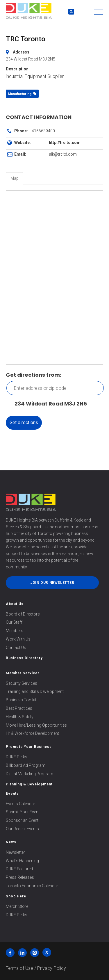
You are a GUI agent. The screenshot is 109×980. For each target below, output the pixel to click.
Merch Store (17, 906)
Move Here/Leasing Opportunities (36, 725)
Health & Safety (20, 717)
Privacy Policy (52, 968)
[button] (98, 12)
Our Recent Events (22, 829)
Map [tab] (15, 178)
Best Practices (19, 708)
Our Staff (14, 622)
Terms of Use (19, 968)
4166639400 (43, 131)
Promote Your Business (29, 747)
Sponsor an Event (22, 820)
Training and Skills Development (35, 691)
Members (15, 631)
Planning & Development (29, 784)
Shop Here (16, 896)
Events (12, 794)
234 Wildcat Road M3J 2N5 (48, 404)
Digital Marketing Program (30, 774)
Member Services (23, 673)
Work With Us (18, 639)
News (11, 842)
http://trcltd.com (65, 143)
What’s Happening (22, 861)
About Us (15, 604)
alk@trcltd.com (63, 154)
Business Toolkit (21, 700)
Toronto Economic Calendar (32, 886)
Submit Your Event (23, 812)
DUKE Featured (19, 869)
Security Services (22, 683)
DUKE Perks (17, 757)
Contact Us (16, 648)
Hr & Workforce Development (32, 733)
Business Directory (24, 658)
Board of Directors (23, 614)
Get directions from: (34, 375)
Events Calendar (20, 804)
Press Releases (20, 877)
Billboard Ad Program (26, 765)
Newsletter (15, 852)
